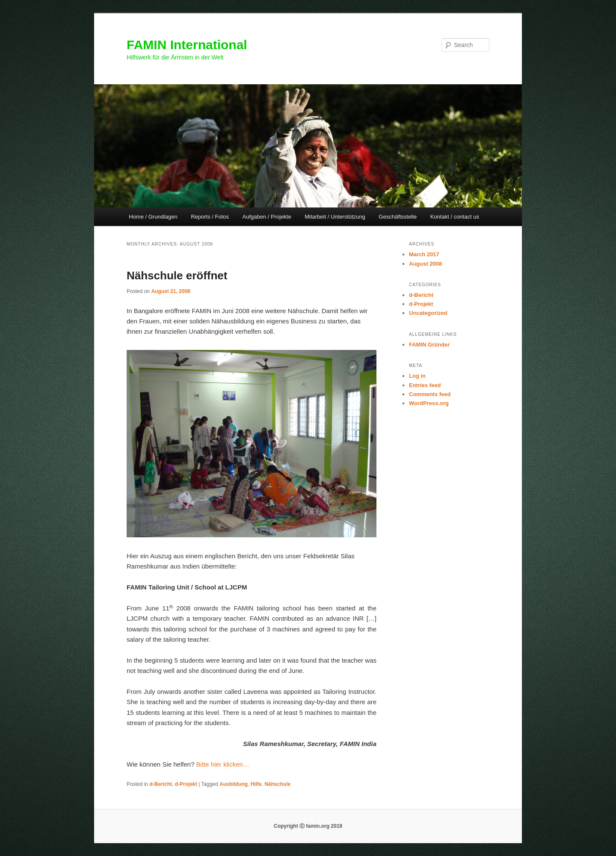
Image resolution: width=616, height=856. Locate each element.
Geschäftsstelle (398, 217)
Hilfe (256, 784)
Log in (417, 376)
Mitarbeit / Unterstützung (335, 217)
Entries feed (425, 385)
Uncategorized (428, 313)
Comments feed (430, 394)
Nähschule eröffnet (177, 275)
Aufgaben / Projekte (267, 217)
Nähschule (277, 784)
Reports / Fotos (210, 217)
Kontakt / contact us (455, 217)
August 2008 (425, 264)
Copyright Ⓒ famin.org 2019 (308, 826)
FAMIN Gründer (429, 345)
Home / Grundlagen (153, 217)
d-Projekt (186, 784)
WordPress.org (429, 403)
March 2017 (424, 254)
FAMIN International (187, 45)
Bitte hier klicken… (223, 764)
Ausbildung (234, 784)
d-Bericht (161, 784)
